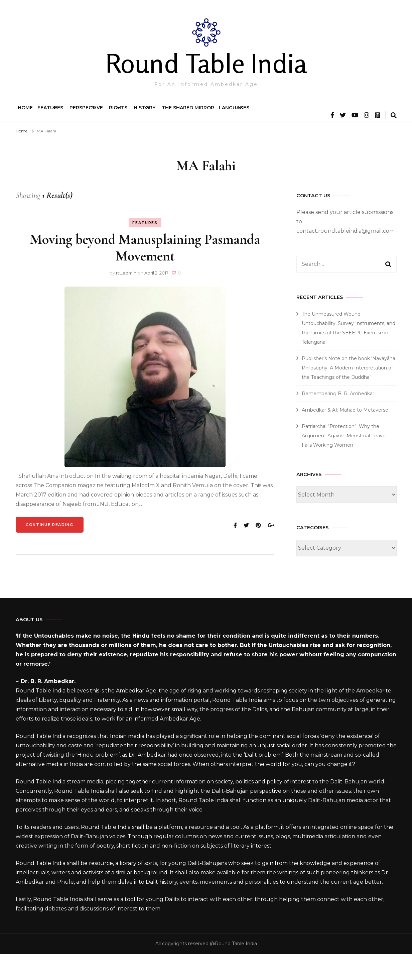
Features (74, 114)
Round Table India (206, 63)
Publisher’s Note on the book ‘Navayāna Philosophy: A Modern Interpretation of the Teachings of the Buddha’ (349, 394)
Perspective (131, 114)
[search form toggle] (394, 142)
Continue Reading (49, 551)
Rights (184, 114)
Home (33, 114)
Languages (357, 114)
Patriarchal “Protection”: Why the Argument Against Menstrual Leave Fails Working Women (344, 462)
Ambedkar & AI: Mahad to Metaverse (345, 436)
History (231, 114)
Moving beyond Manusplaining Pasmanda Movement (145, 274)
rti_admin (126, 299)
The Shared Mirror (295, 114)
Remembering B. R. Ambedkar (338, 420)
